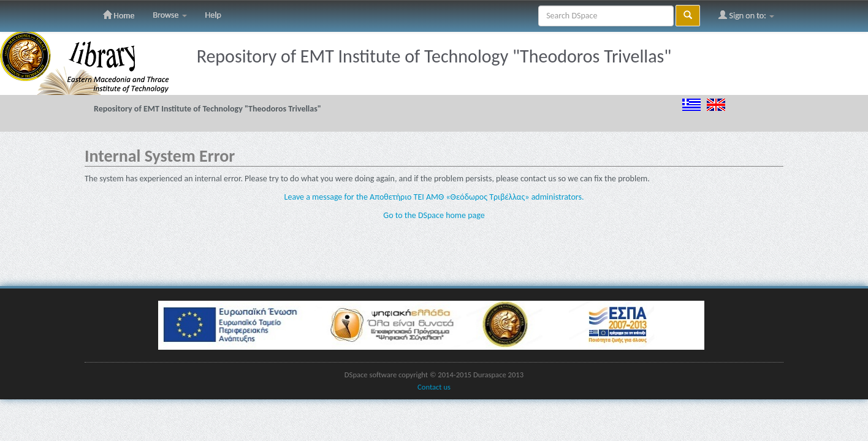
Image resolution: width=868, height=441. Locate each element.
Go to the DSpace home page (434, 215)
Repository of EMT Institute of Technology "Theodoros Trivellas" (207, 109)
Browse (169, 15)
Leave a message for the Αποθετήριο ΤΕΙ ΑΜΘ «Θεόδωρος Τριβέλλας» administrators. (434, 197)
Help (213, 15)
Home (119, 15)
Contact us (434, 387)
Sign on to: (746, 15)
